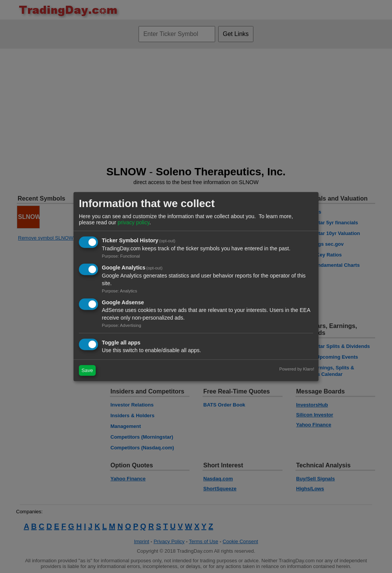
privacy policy (133, 222)
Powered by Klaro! (296, 369)
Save (87, 370)
